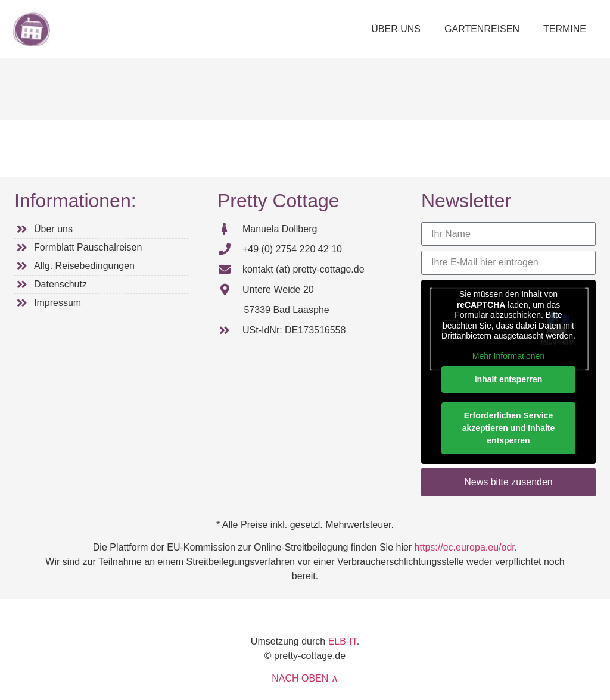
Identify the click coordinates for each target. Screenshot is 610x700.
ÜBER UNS (396, 29)
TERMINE (565, 29)
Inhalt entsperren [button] (509, 379)
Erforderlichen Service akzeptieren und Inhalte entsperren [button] (509, 428)
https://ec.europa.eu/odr (465, 547)
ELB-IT (343, 641)
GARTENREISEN (482, 29)
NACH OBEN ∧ (305, 678)
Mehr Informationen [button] (508, 355)
